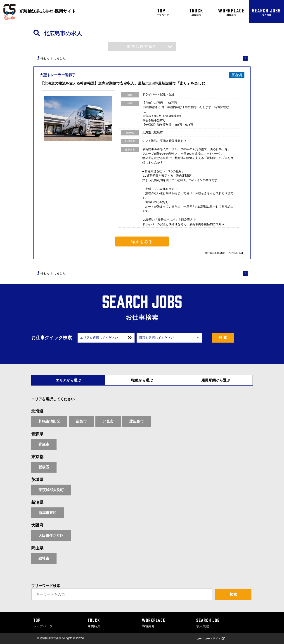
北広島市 (137, 421)
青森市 (44, 444)
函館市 (81, 421)
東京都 (37, 457)
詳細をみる (142, 242)
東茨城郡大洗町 (51, 490)
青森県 (37, 434)
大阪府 (37, 525)
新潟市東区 (47, 513)
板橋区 (44, 467)
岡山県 (37, 548)
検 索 (234, 337)
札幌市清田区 (49, 421)
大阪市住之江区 (51, 536)
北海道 (37, 411)
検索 (233, 594)
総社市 (44, 558)
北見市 (108, 421)
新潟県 (37, 502)
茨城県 (37, 480)
